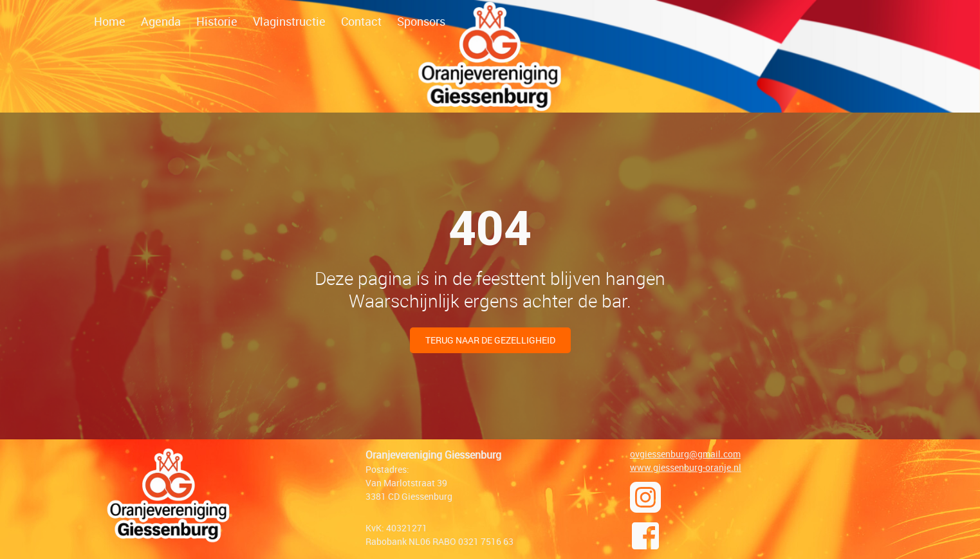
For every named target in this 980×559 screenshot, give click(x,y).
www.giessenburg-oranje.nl (686, 467)
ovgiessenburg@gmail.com (685, 454)
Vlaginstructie (289, 21)
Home (110, 21)
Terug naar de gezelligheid (490, 340)
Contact (361, 21)
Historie (217, 21)
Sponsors (421, 21)
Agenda (161, 21)
